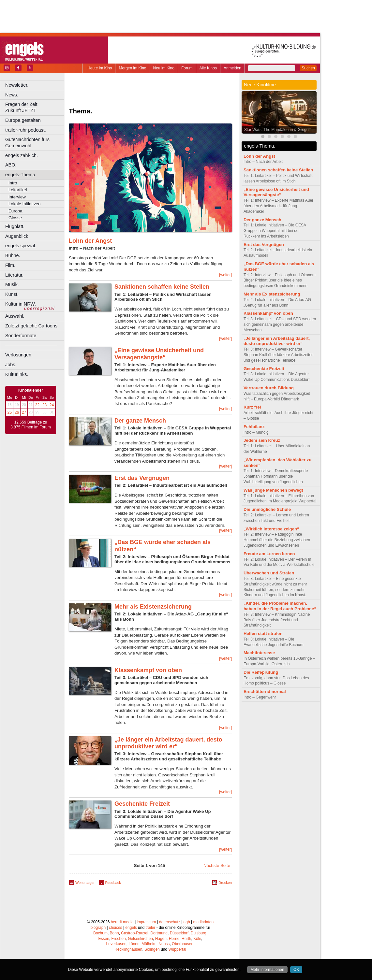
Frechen (119, 939)
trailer (150, 928)
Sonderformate (21, 336)
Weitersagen (85, 883)
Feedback (113, 883)
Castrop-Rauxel (134, 933)
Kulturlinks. (17, 374)
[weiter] (225, 275)
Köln (197, 939)
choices (116, 928)
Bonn (114, 933)
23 (45, 405)
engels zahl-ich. (22, 155)
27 (24, 412)
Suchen (308, 68)
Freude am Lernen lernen (269, 554)
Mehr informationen (267, 970)
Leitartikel (18, 190)
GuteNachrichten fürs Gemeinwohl (27, 143)
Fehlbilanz (254, 427)
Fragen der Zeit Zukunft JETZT (35, 107)
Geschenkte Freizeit (142, 804)
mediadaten (203, 922)
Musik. (12, 284)
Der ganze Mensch (140, 421)
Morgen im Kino (132, 68)
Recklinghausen (128, 949)
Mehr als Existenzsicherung (153, 607)
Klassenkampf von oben (148, 670)
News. (12, 95)
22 (37, 405)
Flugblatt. (15, 226)
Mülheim (149, 944)
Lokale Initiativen (24, 204)
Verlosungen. (19, 355)
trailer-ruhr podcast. (26, 130)
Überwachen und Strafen (269, 573)
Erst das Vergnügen (142, 478)
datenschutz (170, 922)
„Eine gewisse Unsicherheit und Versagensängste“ (159, 354)
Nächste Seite (217, 865)
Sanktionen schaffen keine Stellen (162, 287)
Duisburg (199, 933)
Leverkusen (116, 944)
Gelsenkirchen (140, 939)
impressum (147, 922)
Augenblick (17, 236)
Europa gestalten (23, 120)
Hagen (161, 939)
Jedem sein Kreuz (262, 440)
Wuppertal (177, 949)
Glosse (15, 218)
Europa (15, 211)
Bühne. (13, 255)
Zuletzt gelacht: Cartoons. (32, 326)
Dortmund (159, 933)
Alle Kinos (208, 68)
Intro (13, 183)
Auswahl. (15, 316)
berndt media (122, 922)
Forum (187, 68)
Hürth (186, 939)
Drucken (225, 883)
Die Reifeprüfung (261, 672)
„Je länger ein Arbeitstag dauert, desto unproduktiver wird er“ (168, 743)
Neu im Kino (164, 68)
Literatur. (14, 275)
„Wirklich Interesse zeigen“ (271, 529)
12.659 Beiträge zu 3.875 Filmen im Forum (30, 425)
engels (131, 928)
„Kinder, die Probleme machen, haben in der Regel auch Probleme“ (280, 606)
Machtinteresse (259, 653)
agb (187, 922)
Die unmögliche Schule (267, 509)
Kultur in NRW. (21, 304)
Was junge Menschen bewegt (273, 490)
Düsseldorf (179, 933)
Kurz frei (252, 407)
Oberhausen (183, 944)
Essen (104, 939)
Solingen (152, 949)
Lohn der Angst (90, 241)
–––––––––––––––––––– (31, 345)
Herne (174, 939)
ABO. (11, 165)
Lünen (134, 944)
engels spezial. (21, 246)
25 (10, 412)
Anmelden (232, 68)
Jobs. (11, 365)
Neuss (164, 944)
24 (52, 405)
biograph (98, 928)
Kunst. (12, 294)
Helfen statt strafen (263, 634)
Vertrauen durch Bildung (269, 388)
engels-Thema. (21, 175)
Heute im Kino (100, 68)
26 (17, 412)
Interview (17, 197)
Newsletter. (17, 85)
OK (296, 970)
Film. (10, 265)
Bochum (100, 933)
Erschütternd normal (265, 692)
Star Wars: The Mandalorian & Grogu (276, 130)
